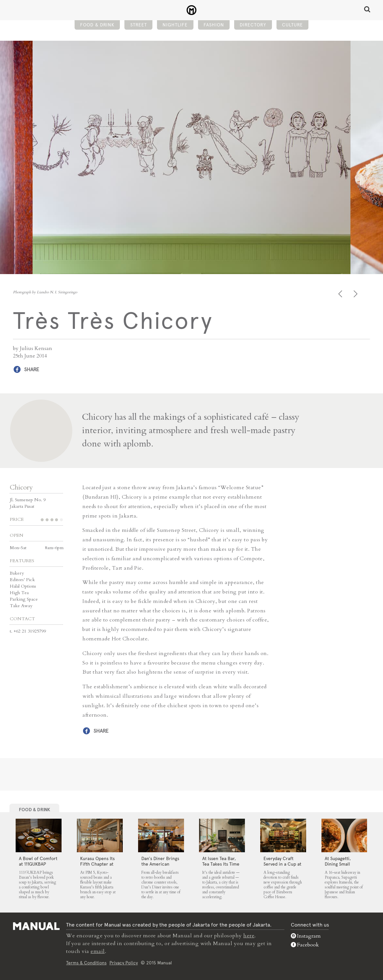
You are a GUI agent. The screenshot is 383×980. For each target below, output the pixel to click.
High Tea (19, 593)
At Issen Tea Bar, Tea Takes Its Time (221, 861)
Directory (253, 25)
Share (32, 369)
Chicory (21, 487)
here (249, 936)
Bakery (17, 573)
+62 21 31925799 (30, 631)
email (98, 951)
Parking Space (24, 599)
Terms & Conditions (86, 963)
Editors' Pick (22, 580)
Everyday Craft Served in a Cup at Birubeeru (282, 864)
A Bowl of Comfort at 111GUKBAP (38, 861)
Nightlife (175, 25)
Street (139, 25)
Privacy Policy (124, 963)
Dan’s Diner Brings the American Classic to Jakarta (160, 864)
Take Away (21, 606)
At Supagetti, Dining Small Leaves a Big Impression (338, 867)
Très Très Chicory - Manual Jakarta (192, 10)
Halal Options (23, 586)
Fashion (214, 25)
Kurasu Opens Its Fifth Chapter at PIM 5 (97, 864)
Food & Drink (97, 25)
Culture (292, 25)
